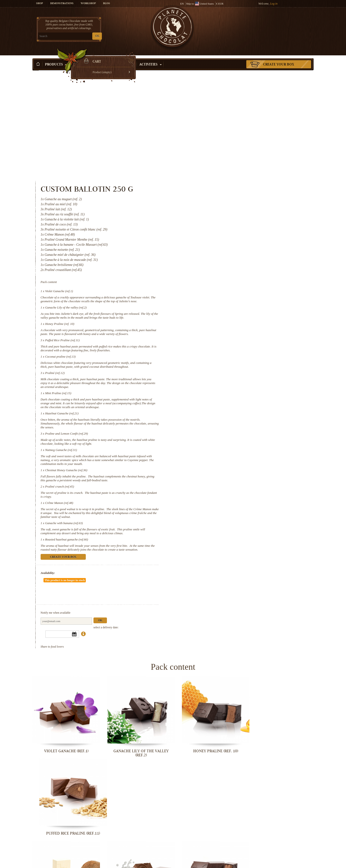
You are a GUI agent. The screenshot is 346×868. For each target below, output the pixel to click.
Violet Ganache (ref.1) (220, 180)
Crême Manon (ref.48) (220, 392)
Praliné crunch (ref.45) (221, 375)
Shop (40, 4)
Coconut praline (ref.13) (222, 245)
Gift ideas (82, 58)
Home (36, 66)
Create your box (279, 58)
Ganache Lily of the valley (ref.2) (227, 196)
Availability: (209, 462)
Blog (106, 4)
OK (89, 36)
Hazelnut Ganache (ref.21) (223, 302)
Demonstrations (62, 4)
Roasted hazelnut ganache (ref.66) (228, 428)
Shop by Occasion (116, 58)
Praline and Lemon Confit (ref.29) (228, 322)
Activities (151, 58)
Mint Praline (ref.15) (219, 282)
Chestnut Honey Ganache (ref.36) (228, 359)
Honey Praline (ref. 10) (221, 213)
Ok (261, 495)
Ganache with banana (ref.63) (225, 412)
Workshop (88, 4)
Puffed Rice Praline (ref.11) (224, 229)
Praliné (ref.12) (216, 262)
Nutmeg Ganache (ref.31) (222, 339)
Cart (278, 23)
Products (56, 58)
